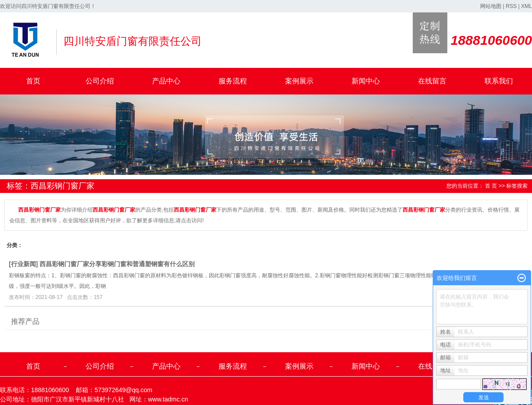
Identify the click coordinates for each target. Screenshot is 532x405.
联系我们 (499, 81)
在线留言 (432, 81)
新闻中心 (366, 81)
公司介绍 (100, 81)
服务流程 (233, 81)
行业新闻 (23, 264)
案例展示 (299, 81)
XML (526, 6)
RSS (511, 6)
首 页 (491, 186)
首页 (33, 81)
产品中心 (166, 81)
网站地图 (491, 6)
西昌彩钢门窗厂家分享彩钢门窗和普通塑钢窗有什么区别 (117, 264)
